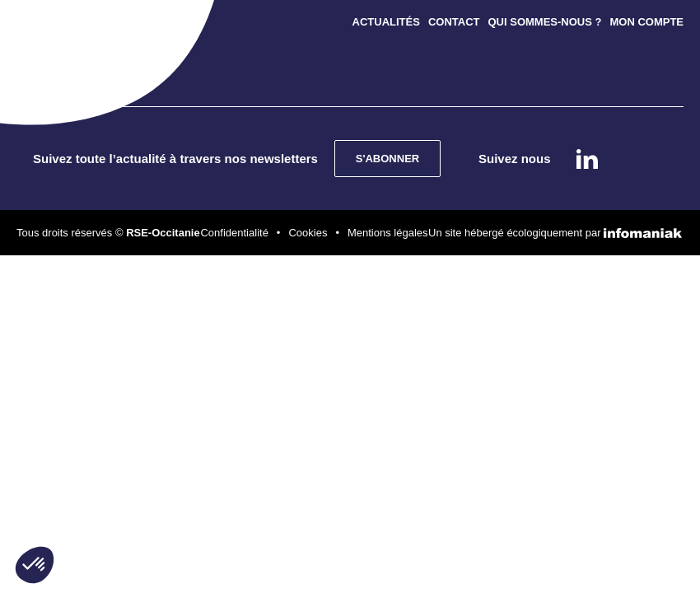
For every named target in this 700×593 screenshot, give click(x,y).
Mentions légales (388, 233)
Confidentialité (234, 233)
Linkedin (587, 159)
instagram (632, 159)
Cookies (308, 233)
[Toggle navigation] (56, 33)
